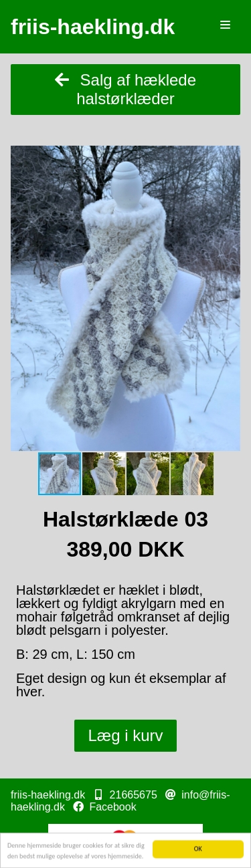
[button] (228, 158)
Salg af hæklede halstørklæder (125, 89)
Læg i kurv (125, 735)
